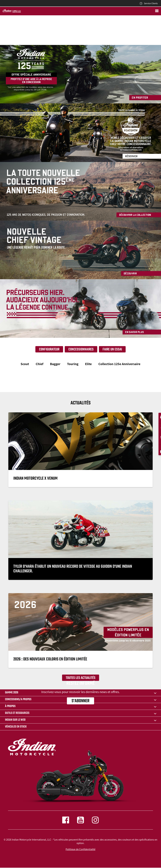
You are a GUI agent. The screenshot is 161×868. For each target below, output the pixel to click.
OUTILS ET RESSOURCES (17, 713)
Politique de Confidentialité (80, 849)
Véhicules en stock (16, 727)
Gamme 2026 (12, 693)
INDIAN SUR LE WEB (15, 720)
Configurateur (49, 349)
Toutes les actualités (81, 678)
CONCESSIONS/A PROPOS (18, 699)
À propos (10, 706)
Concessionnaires (81, 349)
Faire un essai (112, 349)
